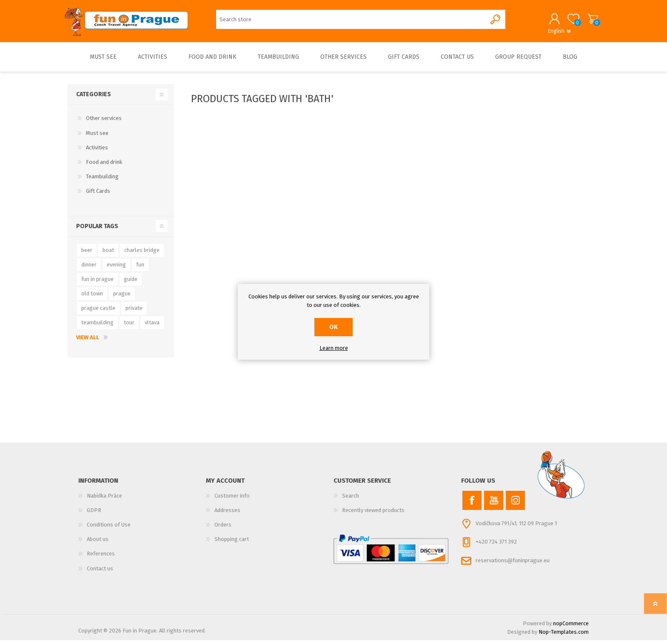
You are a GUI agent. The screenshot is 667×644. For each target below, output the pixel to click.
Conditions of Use (109, 528)
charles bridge (142, 254)
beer (87, 254)
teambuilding (97, 326)
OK (333, 327)
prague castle (98, 312)
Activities (97, 151)
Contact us (100, 572)
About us (98, 543)
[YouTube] (494, 504)
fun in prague (97, 283)
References (101, 557)
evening (116, 268)
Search (351, 499)
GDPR (94, 514)
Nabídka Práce (104, 499)
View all (88, 341)
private (134, 312)
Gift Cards (98, 195)
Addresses (227, 514)
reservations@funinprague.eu (513, 564)
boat (108, 254)
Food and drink (104, 166)
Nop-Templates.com (564, 636)
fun (140, 268)
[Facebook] (472, 504)
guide (131, 283)
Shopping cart (590, 21)
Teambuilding (102, 180)
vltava (152, 326)
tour (129, 326)
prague (122, 297)
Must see (97, 137)
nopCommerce (571, 627)
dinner (89, 268)
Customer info (232, 499)
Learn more (334, 348)
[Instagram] (515, 504)
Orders (223, 528)
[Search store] (351, 21)
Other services (104, 122)
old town (92, 297)
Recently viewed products (373, 514)
